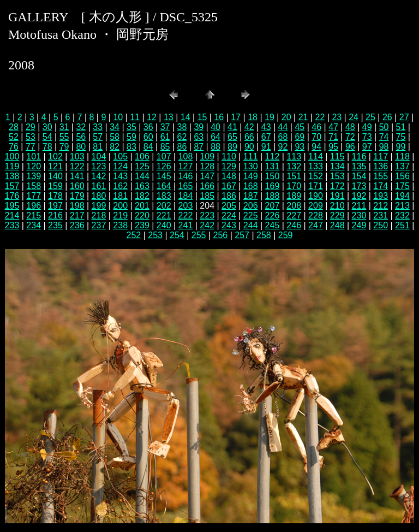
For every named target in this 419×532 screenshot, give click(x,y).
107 (164, 156)
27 (404, 117)
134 (337, 166)
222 (186, 215)
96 (350, 147)
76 (14, 147)
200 (120, 206)
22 (320, 117)
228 (316, 215)
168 (251, 186)
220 (142, 215)
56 (81, 137)
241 (186, 225)
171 (316, 186)
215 (34, 215)
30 (47, 127)
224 (229, 215)
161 (99, 186)
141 (77, 176)
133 (316, 166)
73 (367, 137)
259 (286, 235)
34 (115, 127)
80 (81, 147)
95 (333, 147)
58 (115, 137)
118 (402, 156)
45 (300, 127)
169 (273, 186)
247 (316, 225)
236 (77, 225)
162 (120, 186)
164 (164, 186)
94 (316, 147)
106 (142, 156)
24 (354, 117)
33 (98, 127)
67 (266, 137)
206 (251, 206)
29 (31, 127)
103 (77, 156)
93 (300, 147)
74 (384, 137)
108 (186, 156)
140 (55, 176)
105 (120, 156)
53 (31, 137)
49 (367, 127)
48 (350, 127)
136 (381, 166)
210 (337, 206)
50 (384, 127)
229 (337, 215)
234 (34, 225)
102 (55, 156)
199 (99, 206)
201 (142, 206)
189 (294, 196)
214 (12, 215)
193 (381, 196)
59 (131, 137)
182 (142, 196)
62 (182, 137)
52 (14, 137)
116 (359, 156)
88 (216, 147)
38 (182, 127)
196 (34, 206)
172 (337, 186)
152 (316, 176)
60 (148, 137)
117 (381, 156)
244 (251, 225)
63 (199, 137)
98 (384, 147)
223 (207, 215)
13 (169, 117)
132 (294, 166)
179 (77, 196)
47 (333, 127)
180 (99, 196)
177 (34, 196)
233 (12, 225)
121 (55, 166)
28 (14, 127)
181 (120, 196)
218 (99, 215)
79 (64, 147)
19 (270, 117)
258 (264, 235)
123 (99, 166)
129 (229, 166)
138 (12, 176)
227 (294, 215)
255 (199, 235)
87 (199, 147)
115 (337, 156)
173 (359, 186)
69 (300, 137)
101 (34, 156)
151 (294, 176)
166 (207, 186)
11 (135, 117)
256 (221, 235)
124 (120, 166)
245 (273, 225)
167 (229, 186)
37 (165, 127)
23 (337, 117)
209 (316, 206)
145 (164, 176)
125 (142, 166)
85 (165, 147)
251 (402, 225)
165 (186, 186)
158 (34, 186)
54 (47, 137)
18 (253, 117)
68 (283, 137)
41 (232, 127)
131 (273, 166)
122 (77, 166)
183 (164, 196)
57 (98, 137)
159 (55, 186)
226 (273, 215)
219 (120, 215)
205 (229, 206)
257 (242, 235)
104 (99, 156)
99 (401, 147)
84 (148, 147)
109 (207, 156)
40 (216, 127)
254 (177, 235)
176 (12, 196)
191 (337, 196)
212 (381, 206)
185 (207, 196)
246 (294, 225)
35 (131, 127)
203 (186, 206)
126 (164, 166)
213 (402, 206)
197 (55, 206)
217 (77, 215)
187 (251, 196)
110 (229, 156)
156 (402, 176)
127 (186, 166)
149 (251, 176)
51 (401, 127)
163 (142, 186)
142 (99, 176)
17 (236, 117)
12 (152, 117)
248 (337, 225)
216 (55, 215)
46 (316, 127)
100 (12, 156)
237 (99, 225)
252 (134, 235)
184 (186, 196)
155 (381, 176)
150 (273, 176)
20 (286, 117)
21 (303, 117)
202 (164, 206)
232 (402, 215)
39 (199, 127)
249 (359, 225)
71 (333, 137)
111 (251, 156)
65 (232, 137)
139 (34, 176)
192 (359, 196)
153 (337, 176)
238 (120, 225)
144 (142, 176)
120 (34, 166)
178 (55, 196)
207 (273, 206)
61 (165, 137)
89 (232, 147)
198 (77, 206)
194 (402, 196)
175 (402, 186)
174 (381, 186)
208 (294, 206)
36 (148, 127)
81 (98, 147)
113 (294, 156)
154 (359, 176)
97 (367, 147)
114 (316, 156)
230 (359, 215)
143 (120, 176)
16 (219, 117)
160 (77, 186)
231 (381, 215)
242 (207, 225)
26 (387, 117)
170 (294, 186)
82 (115, 147)
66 (249, 137)
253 (155, 235)
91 (266, 147)
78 (47, 147)
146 (186, 176)
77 (31, 147)
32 (81, 127)
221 (164, 215)
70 (316, 137)
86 (182, 147)
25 (370, 117)
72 (350, 137)
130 (251, 166)
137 (402, 166)
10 (118, 117)
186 (229, 196)
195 (12, 206)
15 (202, 117)
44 (283, 127)
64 (216, 137)
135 (359, 166)
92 (283, 147)
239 (142, 225)
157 (12, 186)
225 (251, 215)
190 (316, 196)
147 (207, 176)
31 (64, 127)
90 (249, 147)
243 (229, 225)
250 (381, 225)
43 (266, 127)
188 (273, 196)
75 (401, 137)
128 (207, 166)
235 (55, 225)
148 (229, 176)
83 (131, 147)
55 (64, 137)
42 (249, 127)
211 (359, 206)
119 (12, 166)
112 (273, 156)
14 (185, 117)
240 (164, 225)
